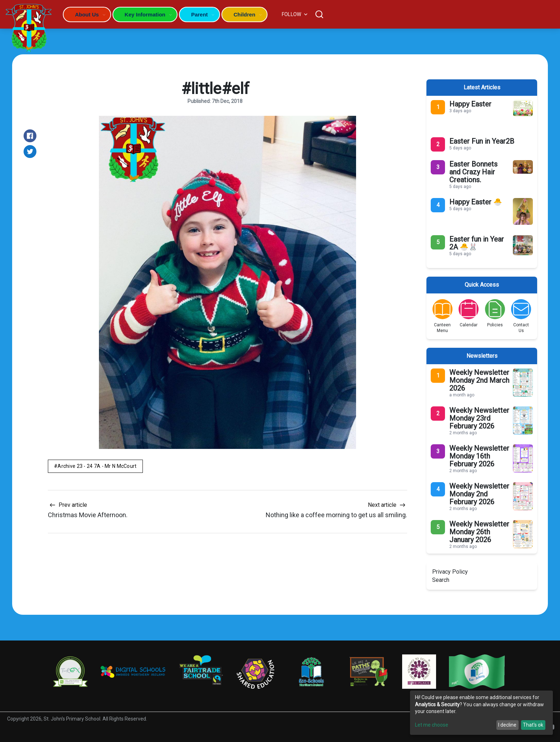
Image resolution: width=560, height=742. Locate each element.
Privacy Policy (450, 572)
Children (244, 14)
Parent (199, 14)
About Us (87, 14)
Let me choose (432, 725)
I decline (507, 725)
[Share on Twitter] (30, 152)
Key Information (145, 14)
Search (441, 580)
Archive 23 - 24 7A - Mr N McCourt (97, 466)
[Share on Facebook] (30, 136)
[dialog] (481, 713)
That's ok (533, 725)
